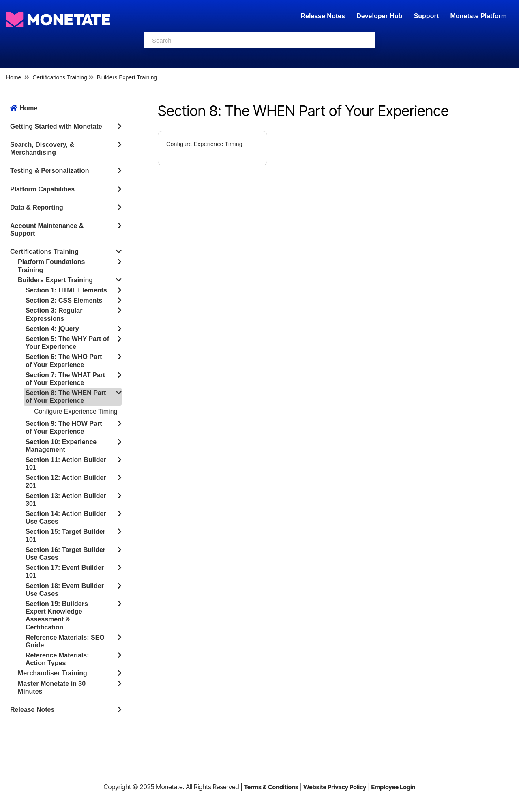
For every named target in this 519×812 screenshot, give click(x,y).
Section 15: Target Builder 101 (65, 535)
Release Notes (324, 16)
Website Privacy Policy (335, 787)
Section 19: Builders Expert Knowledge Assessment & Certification (57, 615)
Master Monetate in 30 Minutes (52, 687)
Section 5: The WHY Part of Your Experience (67, 343)
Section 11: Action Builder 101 (66, 464)
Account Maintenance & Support (47, 230)
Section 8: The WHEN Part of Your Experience (66, 397)
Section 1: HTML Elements (66, 290)
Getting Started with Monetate (56, 126)
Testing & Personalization (49, 171)
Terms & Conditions (271, 787)
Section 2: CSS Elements (64, 300)
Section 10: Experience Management (61, 446)
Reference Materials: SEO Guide (65, 641)
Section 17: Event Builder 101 (65, 571)
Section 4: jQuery (52, 329)
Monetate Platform (478, 16)
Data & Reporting (37, 207)
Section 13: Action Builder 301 (66, 500)
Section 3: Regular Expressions (54, 314)
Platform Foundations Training (51, 266)
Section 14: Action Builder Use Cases (66, 518)
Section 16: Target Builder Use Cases (65, 554)
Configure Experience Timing (76, 411)
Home (14, 77)
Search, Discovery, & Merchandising (42, 148)
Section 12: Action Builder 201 (66, 481)
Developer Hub (379, 16)
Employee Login (393, 787)
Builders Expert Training (127, 77)
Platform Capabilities (42, 189)
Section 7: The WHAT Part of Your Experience (65, 379)
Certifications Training (60, 77)
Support (426, 16)
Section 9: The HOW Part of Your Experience (64, 427)
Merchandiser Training (53, 673)
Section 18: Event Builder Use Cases (65, 590)
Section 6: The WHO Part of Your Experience (64, 361)
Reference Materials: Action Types (57, 659)
